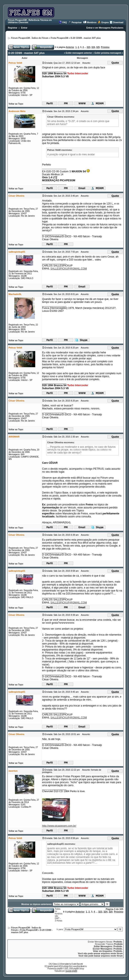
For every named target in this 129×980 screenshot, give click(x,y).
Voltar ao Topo (16, 104)
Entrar (24, 28)
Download (118, 22)
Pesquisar (77, 22)
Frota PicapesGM (60, 38)
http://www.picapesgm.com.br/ (59, 826)
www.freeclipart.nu (80, 966)
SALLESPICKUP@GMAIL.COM (69, 269)
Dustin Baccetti (77, 964)
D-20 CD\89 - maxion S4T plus (86, 38)
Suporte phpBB (71, 971)
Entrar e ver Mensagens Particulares (105, 28)
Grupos (105, 22)
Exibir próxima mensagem (108, 53)
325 (98, 47)
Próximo (105, 47)
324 (93, 47)
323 (89, 47)
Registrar (13, 28)
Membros (92, 22)
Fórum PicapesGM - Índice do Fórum (30, 38)
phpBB (59, 969)
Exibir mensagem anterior (79, 53)
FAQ (65, 22)
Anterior (70, 47)
